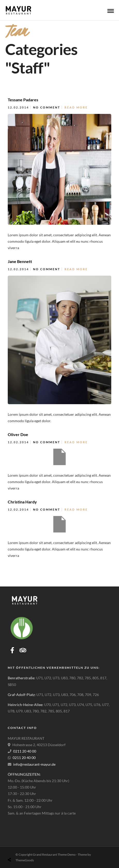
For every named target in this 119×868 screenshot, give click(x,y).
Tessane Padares (23, 100)
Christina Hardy (22, 502)
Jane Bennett (20, 261)
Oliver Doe (18, 434)
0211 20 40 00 (25, 751)
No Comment (47, 107)
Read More (76, 107)
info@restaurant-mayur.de (34, 764)
